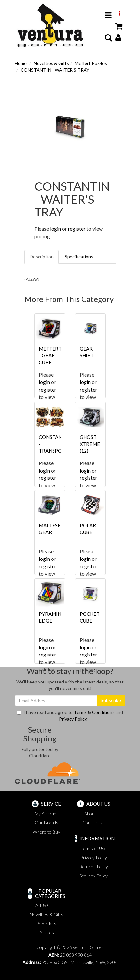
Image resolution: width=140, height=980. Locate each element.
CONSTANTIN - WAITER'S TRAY (55, 70)
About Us (93, 814)
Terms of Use (94, 848)
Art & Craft (46, 905)
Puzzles (47, 933)
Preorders (46, 924)
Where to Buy (47, 832)
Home (21, 63)
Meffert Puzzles (91, 63)
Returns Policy (94, 867)
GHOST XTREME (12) (90, 444)
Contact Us (93, 823)
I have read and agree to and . (70, 716)
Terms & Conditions (94, 712)
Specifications (79, 257)
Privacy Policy (73, 719)
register (77, 229)
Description (42, 257)
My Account (46, 814)
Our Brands (47, 823)
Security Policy (93, 876)
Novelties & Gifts (51, 63)
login (55, 229)
